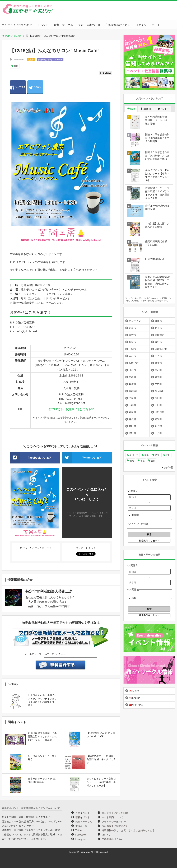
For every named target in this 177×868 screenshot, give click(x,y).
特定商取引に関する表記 (115, 826)
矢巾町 (158, 384)
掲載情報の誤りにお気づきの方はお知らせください (129, 830)
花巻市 (132, 328)
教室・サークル (63, 25)
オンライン (135, 321)
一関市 (132, 349)
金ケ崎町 (160, 391)
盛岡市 (158, 321)
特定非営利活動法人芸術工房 (49, 591)
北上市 (18, 36)
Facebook (81, 835)
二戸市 (158, 356)
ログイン (141, 25)
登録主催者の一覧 (89, 25)
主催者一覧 (81, 826)
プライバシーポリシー (114, 822)
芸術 (16, 66)
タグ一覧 (169, 467)
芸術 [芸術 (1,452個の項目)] (153, 461)
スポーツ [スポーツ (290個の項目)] (134, 455)
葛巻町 (132, 377)
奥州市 (158, 363)
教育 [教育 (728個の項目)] (157, 455)
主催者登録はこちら (118, 25)
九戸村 (158, 426)
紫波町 (132, 384)
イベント (43, 25)
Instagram (81, 839)
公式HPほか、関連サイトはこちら (70, 409)
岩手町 (158, 377)
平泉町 (132, 398)
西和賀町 (134, 391)
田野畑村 (160, 412)
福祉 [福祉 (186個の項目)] (142, 461)
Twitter (79, 830)
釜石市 (132, 356)
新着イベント (83, 817)
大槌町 (132, 405)
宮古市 (132, 335)
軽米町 (158, 419)
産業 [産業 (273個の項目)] (132, 461)
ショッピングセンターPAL (50, 60)
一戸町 (158, 433)
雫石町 (158, 370)
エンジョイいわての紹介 (17, 25)
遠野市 (158, 342)
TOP (6, 36)
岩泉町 (132, 412)
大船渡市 (160, 335)
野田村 (132, 426)
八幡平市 (134, 363)
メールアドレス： (34, 654)
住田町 (158, 398)
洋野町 (132, 433)
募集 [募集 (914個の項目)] (147, 455)
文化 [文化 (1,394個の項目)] (168, 455)
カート (156, 25)
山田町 (158, 405)
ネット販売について (113, 817)
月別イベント (83, 813)
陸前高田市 (161, 349)
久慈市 (132, 342)
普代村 (132, 419)
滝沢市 (132, 370)
